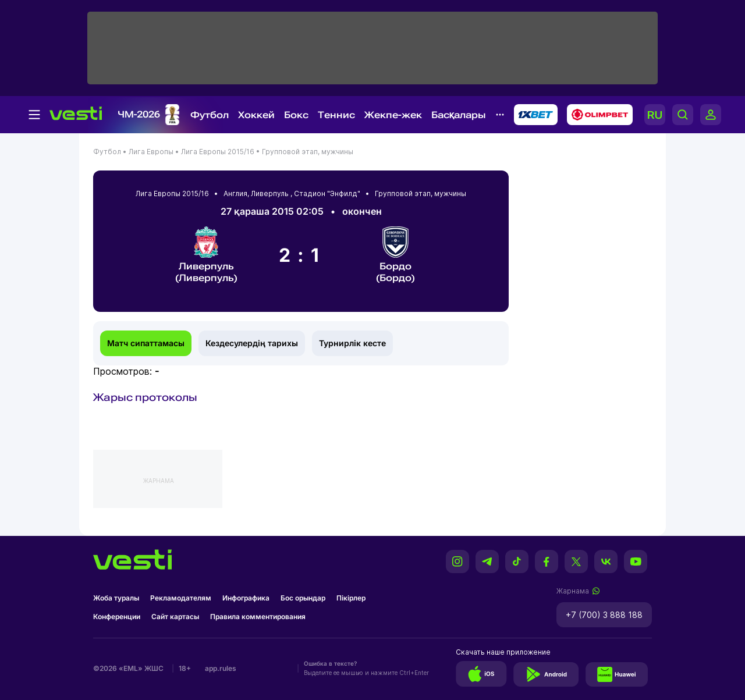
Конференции (117, 617)
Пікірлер (351, 598)
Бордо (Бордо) (395, 255)
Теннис (336, 115)
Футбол (210, 115)
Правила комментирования (258, 617)
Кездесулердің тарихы (252, 343)
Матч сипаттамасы (146, 343)
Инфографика (246, 598)
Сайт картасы (175, 617)
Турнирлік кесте (352, 343)
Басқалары (459, 115)
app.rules (221, 668)
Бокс (296, 115)
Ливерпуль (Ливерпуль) (206, 255)
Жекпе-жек (393, 115)
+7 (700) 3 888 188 (604, 615)
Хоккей (256, 115)
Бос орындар (303, 598)
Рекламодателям (181, 598)
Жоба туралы (116, 598)
